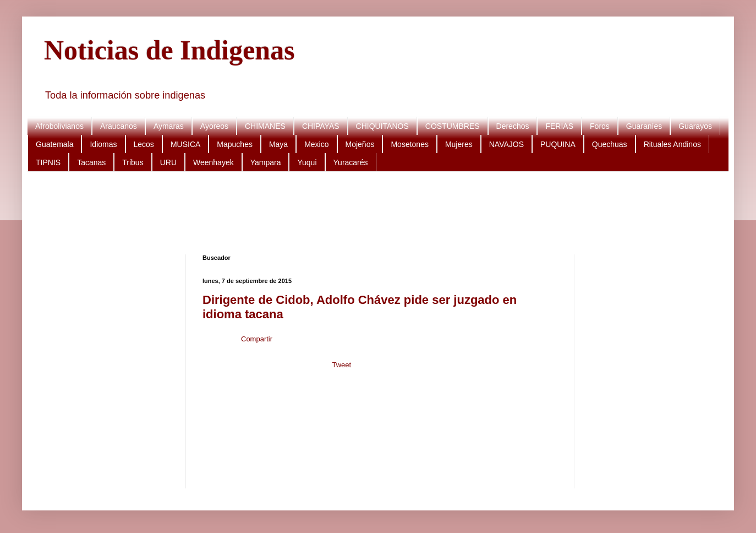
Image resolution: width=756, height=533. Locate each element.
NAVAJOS (506, 144)
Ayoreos (214, 126)
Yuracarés (351, 162)
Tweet (341, 365)
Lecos (144, 144)
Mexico (316, 144)
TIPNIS (48, 162)
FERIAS (559, 126)
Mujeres (459, 144)
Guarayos (695, 126)
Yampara (266, 162)
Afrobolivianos (59, 126)
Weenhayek (213, 162)
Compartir (257, 339)
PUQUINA (558, 144)
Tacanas (91, 162)
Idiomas (103, 144)
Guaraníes (644, 126)
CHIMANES (265, 126)
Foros (600, 126)
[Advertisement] (374, 213)
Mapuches (235, 144)
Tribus (133, 162)
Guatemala (54, 144)
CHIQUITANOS (382, 126)
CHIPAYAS (321, 126)
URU (168, 162)
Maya (278, 144)
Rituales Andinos (672, 144)
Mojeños (360, 144)
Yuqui (307, 162)
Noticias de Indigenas (169, 50)
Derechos (513, 126)
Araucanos (119, 126)
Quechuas (610, 144)
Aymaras (169, 126)
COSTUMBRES (453, 126)
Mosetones (409, 144)
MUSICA (185, 144)
